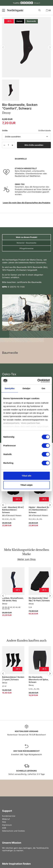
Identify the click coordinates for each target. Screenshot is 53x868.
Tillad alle (26, 476)
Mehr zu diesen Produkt (27, 237)
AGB (4, 828)
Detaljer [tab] (27, 388)
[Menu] (4, 10)
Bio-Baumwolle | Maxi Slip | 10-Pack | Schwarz (39, 599)
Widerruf (6, 819)
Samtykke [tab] (10, 388)
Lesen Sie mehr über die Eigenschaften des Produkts (26, 203)
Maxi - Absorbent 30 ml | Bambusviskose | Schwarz (13, 510)
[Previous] (3, 505)
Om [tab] (43, 388)
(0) (48, 10)
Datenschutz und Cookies (13, 831)
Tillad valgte (26, 485)
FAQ (4, 822)
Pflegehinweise (26, 248)
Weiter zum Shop (26, 559)
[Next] (50, 505)
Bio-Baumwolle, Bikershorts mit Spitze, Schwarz (39, 680)
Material (26, 243)
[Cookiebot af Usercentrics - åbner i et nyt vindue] (38, 381)
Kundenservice (9, 816)
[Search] (40, 10)
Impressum (7, 825)
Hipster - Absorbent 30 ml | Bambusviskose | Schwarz (39, 510)
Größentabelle (45, 131)
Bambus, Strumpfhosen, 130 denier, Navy (13, 599)
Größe (5, 131)
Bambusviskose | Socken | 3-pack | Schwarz (13, 678)
